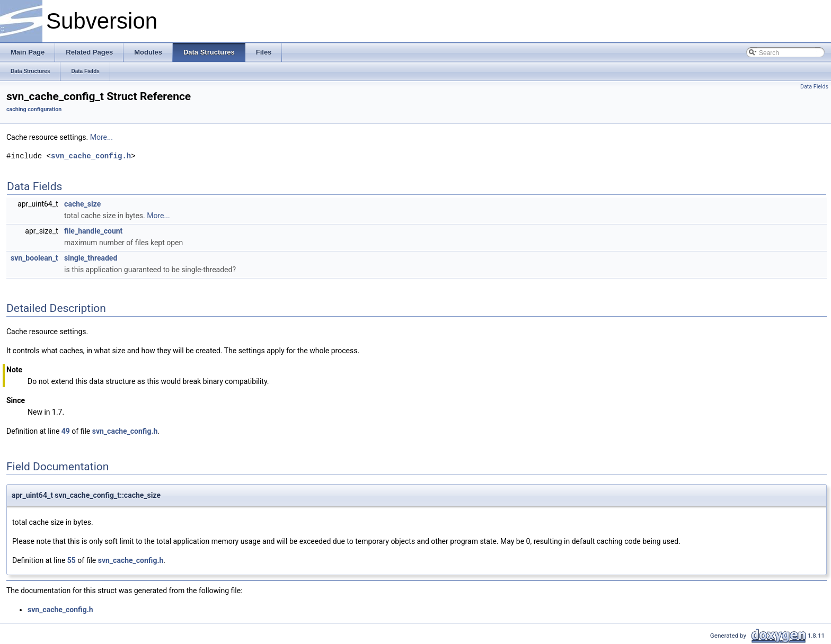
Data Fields (814, 87)
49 (66, 431)
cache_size (82, 204)
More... (101, 137)
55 (72, 560)
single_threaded (91, 258)
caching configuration (34, 109)
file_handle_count (93, 231)
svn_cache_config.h (91, 156)
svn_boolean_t (34, 258)
